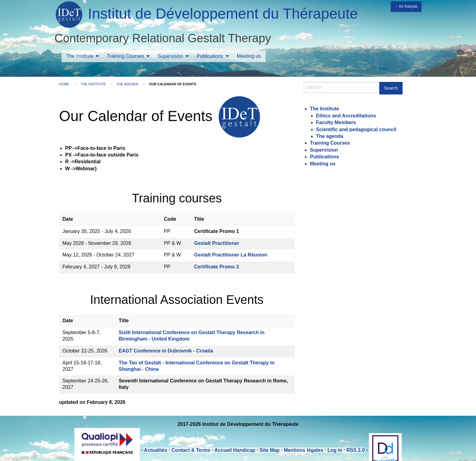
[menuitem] (81, 56)
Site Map (270, 450)
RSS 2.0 (355, 450)
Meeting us (249, 56)
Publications (210, 56)
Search (391, 88)
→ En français (406, 6)
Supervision (170, 56)
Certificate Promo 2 (216, 267)
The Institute (80, 56)
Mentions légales (304, 450)
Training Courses (126, 56)
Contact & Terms (191, 450)
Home (64, 84)
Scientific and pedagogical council (356, 129)
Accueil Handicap (235, 450)
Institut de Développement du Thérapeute (223, 14)
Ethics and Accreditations (346, 116)
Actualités (155, 450)
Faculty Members (336, 122)
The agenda (127, 84)
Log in (335, 450)
